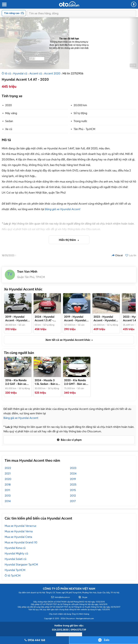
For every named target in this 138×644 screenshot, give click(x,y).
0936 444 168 (35, 640)
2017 (73, 501)
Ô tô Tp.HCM (13, 576)
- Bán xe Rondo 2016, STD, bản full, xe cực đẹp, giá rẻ (18, 382)
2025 (73, 485)
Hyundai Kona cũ (15, 548)
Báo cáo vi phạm (69, 440)
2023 (73, 468)
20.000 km (80, 105)
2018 (8, 485)
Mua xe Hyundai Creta (18, 537)
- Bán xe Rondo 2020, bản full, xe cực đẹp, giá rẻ (76, 382)
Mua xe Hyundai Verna (19, 531)
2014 (8, 501)
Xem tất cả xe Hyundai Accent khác (68, 340)
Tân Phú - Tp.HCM (84, 129)
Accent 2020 (52, 73)
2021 (8, 474)
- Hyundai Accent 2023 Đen (104, 319)
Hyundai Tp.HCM (15, 570)
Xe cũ (9, 129)
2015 (73, 490)
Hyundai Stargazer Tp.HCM (21, 564)
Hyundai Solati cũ (15, 559)
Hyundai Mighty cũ (16, 553)
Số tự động (80, 113)
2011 (7, 490)
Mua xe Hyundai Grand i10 (21, 542)
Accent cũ (36, 73)
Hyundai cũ (20, 73)
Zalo (106, 640)
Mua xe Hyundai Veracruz (21, 526)
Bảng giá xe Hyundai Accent (63, 209)
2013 (8, 496)
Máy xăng (11, 113)
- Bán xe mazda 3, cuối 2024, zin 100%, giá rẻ (47, 382)
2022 (8, 468)
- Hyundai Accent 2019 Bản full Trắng (16, 319)
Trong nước (80, 121)
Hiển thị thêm (68, 240)
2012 (73, 496)
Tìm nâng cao (14, 13)
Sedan (9, 121)
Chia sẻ (117, 255)
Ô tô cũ (6, 73)
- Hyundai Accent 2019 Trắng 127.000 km (76, 319)
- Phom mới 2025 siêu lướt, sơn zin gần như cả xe (47, 319)
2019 (73, 479)
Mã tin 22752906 (73, 73)
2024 (73, 474)
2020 (8, 105)
